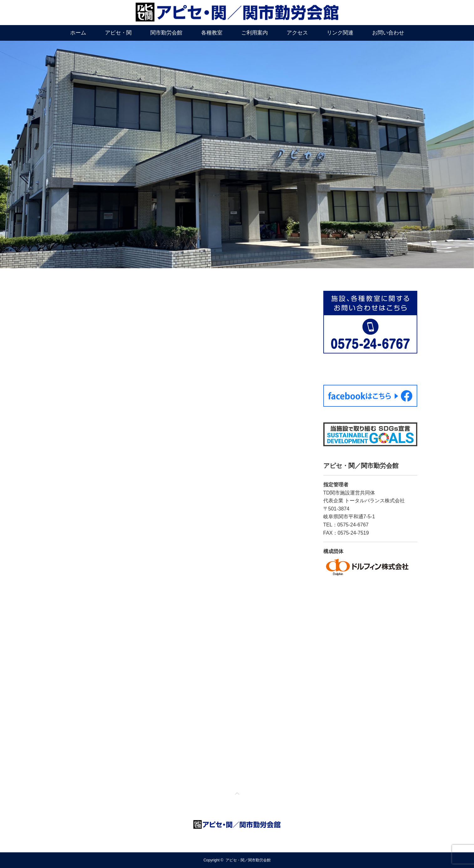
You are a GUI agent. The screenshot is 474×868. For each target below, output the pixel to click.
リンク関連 (340, 33)
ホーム (78, 33)
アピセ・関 (118, 33)
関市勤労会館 (166, 33)
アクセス (297, 33)
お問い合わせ (388, 33)
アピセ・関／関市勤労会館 (248, 860)
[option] (237, 154)
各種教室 (212, 33)
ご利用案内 (255, 33)
